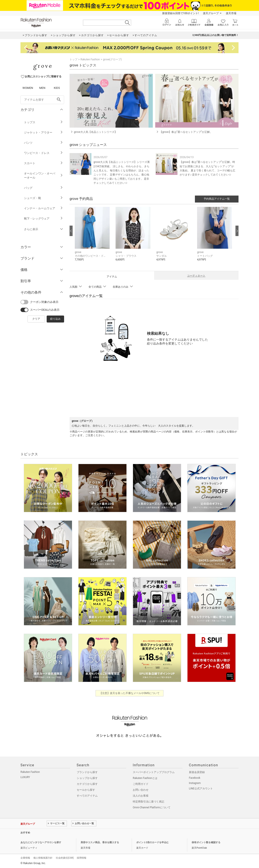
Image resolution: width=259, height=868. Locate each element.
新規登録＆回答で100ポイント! (180, 13)
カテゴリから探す (87, 784)
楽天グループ (211, 13)
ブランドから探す (87, 772)
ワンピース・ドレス (43, 153)
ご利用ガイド (141, 784)
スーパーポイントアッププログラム (154, 772)
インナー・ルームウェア (43, 208)
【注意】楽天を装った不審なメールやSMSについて (130, 693)
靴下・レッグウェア (43, 219)
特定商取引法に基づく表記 (148, 802)
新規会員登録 (197, 772)
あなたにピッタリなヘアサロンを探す (41, 842)
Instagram (195, 783)
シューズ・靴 (43, 198)
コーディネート (196, 276)
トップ (73, 59)
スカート (43, 163)
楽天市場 (231, 13)
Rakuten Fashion (90, 59)
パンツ (43, 143)
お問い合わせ (141, 790)
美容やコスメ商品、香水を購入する (100, 842)
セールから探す (86, 790)
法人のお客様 (141, 796)
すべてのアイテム (87, 796)
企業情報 (25, 858)
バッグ (43, 188)
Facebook (195, 778)
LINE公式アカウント (201, 789)
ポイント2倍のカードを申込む (153, 842)
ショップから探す (87, 778)
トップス (43, 122)
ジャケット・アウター (43, 133)
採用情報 (82, 858)
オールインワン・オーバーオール (43, 176)
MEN (42, 88)
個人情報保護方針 (43, 858)
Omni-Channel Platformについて (152, 807)
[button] (93, 237)
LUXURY (25, 777)
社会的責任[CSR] (65, 858)
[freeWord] (42, 100)
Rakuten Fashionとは (145, 778)
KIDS (57, 88)
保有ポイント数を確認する (206, 842)
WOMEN (28, 88)
